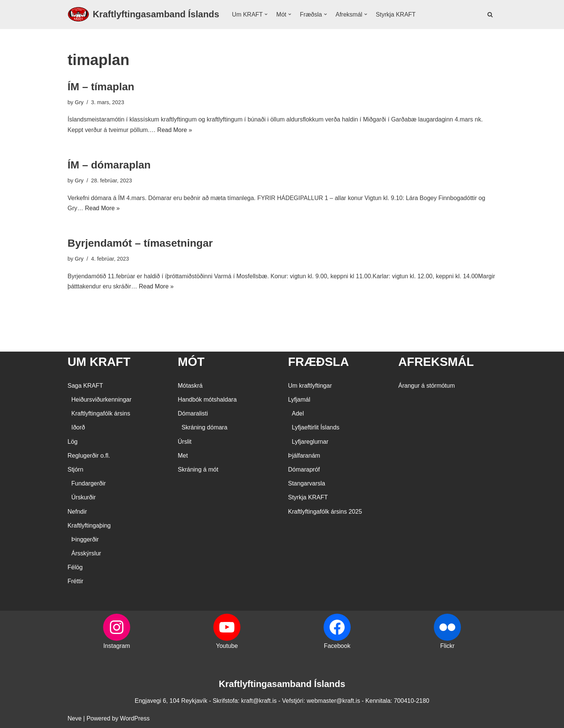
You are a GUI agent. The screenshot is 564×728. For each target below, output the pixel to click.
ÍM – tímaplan (101, 87)
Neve (75, 718)
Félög (75, 567)
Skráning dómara (205, 427)
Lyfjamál (299, 400)
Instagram (116, 646)
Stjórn (76, 469)
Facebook (337, 646)
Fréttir (76, 581)
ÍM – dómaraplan (109, 165)
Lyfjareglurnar (310, 442)
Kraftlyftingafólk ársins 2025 (325, 512)
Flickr (447, 646)
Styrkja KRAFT (396, 14)
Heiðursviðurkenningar (102, 400)
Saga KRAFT (85, 386)
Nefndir (78, 512)
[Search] (490, 14)
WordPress (135, 718)
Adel (298, 413)
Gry (79, 102)
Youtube (227, 646)
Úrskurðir (84, 497)
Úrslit (185, 442)
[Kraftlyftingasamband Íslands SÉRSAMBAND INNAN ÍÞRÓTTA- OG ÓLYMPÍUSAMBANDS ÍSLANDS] (144, 14)
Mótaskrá (190, 386)
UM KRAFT (99, 362)
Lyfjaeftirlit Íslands (316, 427)
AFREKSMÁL (436, 362)
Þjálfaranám (304, 456)
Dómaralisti (193, 413)
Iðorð (78, 427)
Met (183, 456)
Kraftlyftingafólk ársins (101, 413)
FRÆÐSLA (319, 362)
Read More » (175, 130)
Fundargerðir (89, 483)
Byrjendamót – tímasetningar (140, 243)
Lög (73, 442)
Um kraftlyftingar (310, 386)
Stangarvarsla (307, 483)
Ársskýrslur (86, 553)
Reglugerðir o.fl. (89, 456)
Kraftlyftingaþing (89, 526)
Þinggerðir (85, 539)
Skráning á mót (198, 469)
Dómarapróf (304, 469)
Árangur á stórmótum (427, 386)
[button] (266, 14)
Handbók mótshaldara (208, 400)
